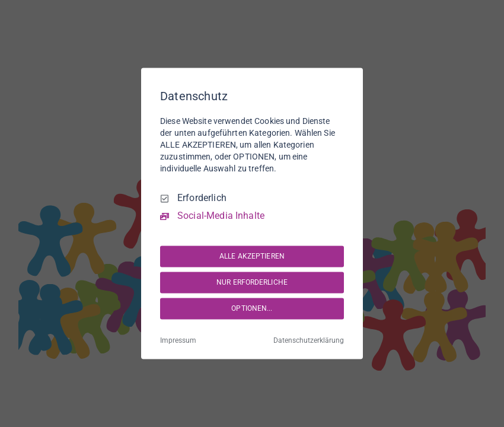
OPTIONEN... (252, 308)
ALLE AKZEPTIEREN (252, 256)
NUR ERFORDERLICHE (252, 282)
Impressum (178, 341)
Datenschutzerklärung (309, 341)
